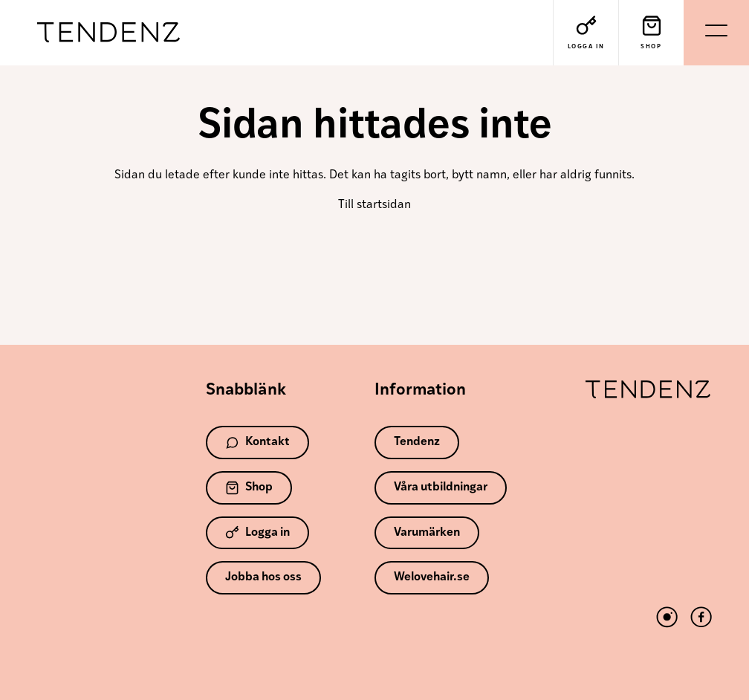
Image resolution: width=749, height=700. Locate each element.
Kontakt (257, 443)
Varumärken (427, 533)
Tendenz (108, 33)
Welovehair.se (432, 577)
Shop (249, 488)
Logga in (257, 532)
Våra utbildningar (441, 487)
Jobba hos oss (263, 577)
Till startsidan (374, 205)
